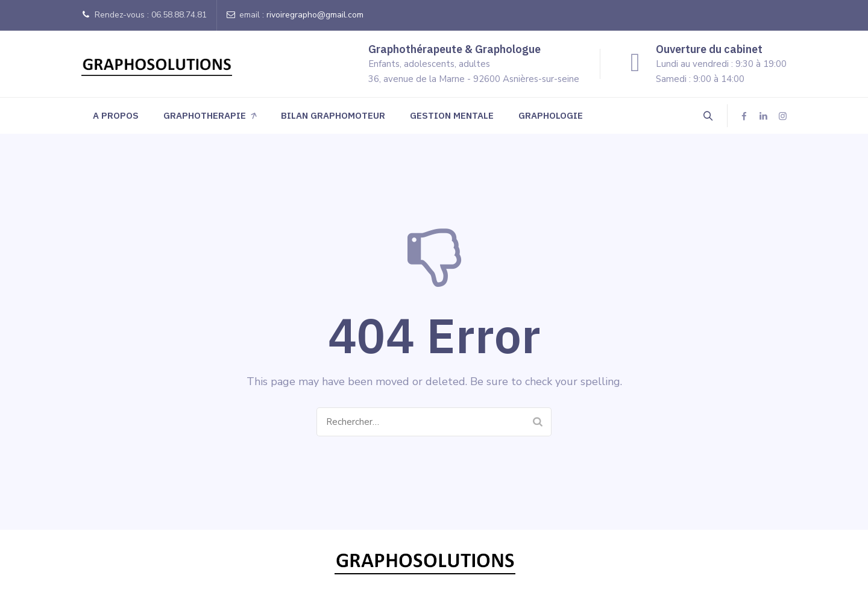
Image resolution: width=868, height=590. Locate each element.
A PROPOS (116, 115)
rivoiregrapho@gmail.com (315, 15)
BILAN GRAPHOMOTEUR (333, 115)
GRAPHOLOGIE (551, 115)
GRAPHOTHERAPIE (205, 115)
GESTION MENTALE (452, 115)
